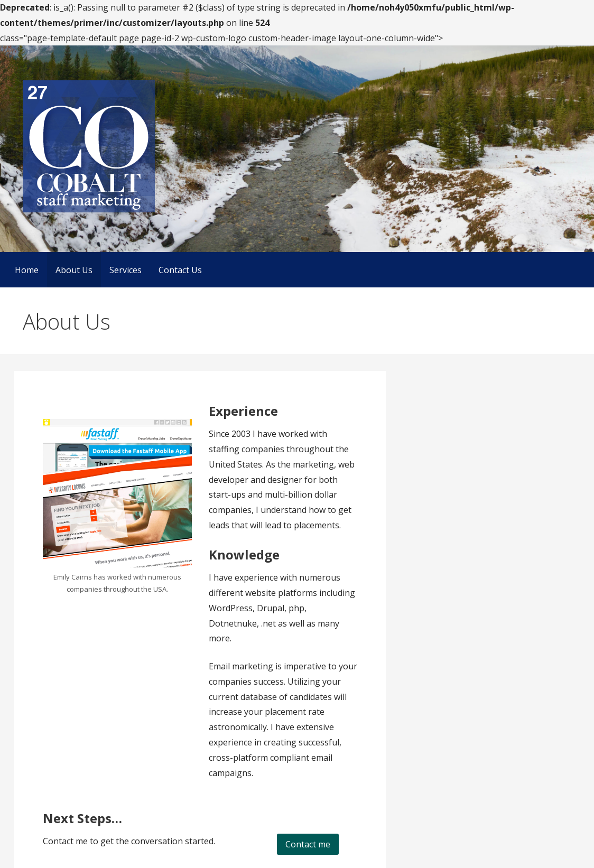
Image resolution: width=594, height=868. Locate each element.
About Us (74, 270)
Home (27, 270)
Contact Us (180, 270)
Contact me (308, 844)
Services (126, 270)
